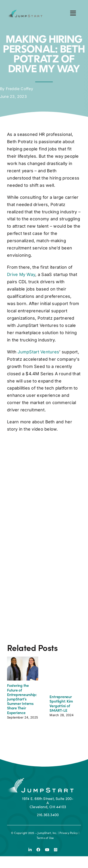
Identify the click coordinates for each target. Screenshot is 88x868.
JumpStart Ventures (38, 352)
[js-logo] (25, 11)
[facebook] (38, 850)
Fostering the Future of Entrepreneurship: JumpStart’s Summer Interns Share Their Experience (22, 699)
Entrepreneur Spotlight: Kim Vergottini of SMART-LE (61, 703)
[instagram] (56, 850)
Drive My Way (21, 274)
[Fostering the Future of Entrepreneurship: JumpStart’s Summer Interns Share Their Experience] (23, 659)
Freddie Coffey (19, 89)
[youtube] (47, 850)
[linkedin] (30, 850)
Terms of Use (45, 838)
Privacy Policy (69, 833)
